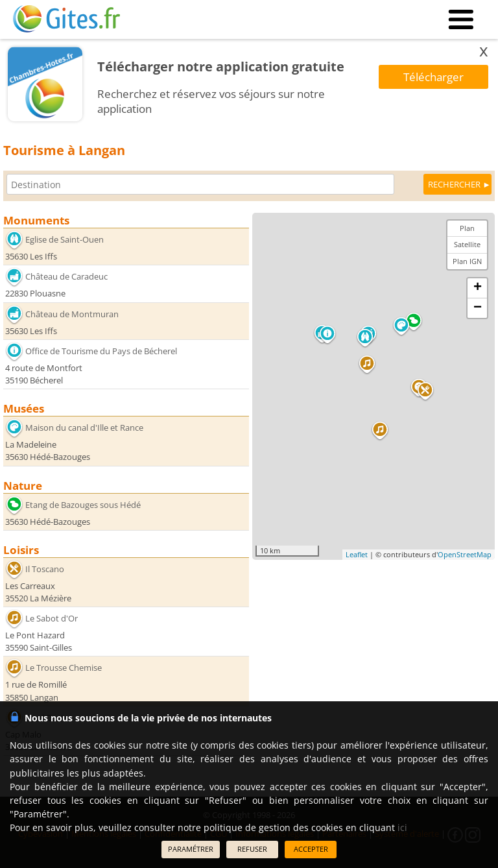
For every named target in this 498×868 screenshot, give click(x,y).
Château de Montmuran (72, 314)
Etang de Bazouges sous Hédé (83, 504)
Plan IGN (467, 261)
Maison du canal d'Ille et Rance (84, 428)
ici (402, 827)
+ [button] (478, 288)
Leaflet (357, 554)
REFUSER (252, 849)
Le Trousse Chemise (64, 668)
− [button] (478, 308)
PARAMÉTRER (191, 849)
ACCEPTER (311, 849)
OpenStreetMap (465, 554)
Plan (467, 228)
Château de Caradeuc (66, 276)
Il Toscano (45, 569)
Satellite (467, 244)
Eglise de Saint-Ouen (65, 239)
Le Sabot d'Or (52, 618)
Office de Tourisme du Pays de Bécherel (101, 351)
